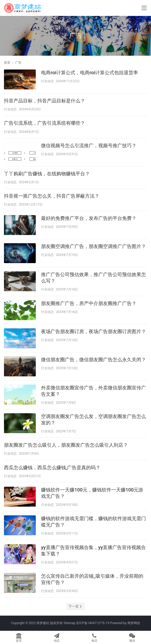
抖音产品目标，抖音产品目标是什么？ (45, 101)
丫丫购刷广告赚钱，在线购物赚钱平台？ (47, 174)
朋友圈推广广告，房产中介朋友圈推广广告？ (89, 303)
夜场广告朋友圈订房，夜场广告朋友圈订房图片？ (94, 331)
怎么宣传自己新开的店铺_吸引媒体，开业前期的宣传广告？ (92, 579)
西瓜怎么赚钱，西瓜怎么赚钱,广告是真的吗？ (52, 467)
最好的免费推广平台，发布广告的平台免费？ (89, 218)
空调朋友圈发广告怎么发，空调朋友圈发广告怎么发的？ (94, 419)
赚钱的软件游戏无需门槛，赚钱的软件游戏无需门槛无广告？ (94, 522)
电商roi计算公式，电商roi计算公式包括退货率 (90, 73)
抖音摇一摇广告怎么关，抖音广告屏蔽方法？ (52, 196)
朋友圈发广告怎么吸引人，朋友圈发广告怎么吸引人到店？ (66, 445)
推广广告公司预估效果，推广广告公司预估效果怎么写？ (94, 278)
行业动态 (47, 81)
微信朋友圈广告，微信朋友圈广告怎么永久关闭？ (94, 360)
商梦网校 (134, 623)
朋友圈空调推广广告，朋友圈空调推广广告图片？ (94, 246)
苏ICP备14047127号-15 (93, 623)
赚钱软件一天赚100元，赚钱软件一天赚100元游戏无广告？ (92, 493)
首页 (7, 63)
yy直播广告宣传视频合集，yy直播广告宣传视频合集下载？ (93, 551)
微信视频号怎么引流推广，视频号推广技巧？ (89, 145)
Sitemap (69, 623)
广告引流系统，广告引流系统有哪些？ (45, 123)
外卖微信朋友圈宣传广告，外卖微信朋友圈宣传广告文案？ (94, 391)
